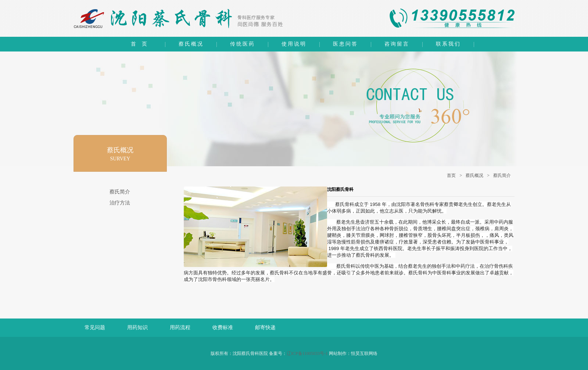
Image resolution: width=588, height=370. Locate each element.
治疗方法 (120, 203)
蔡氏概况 (191, 44)
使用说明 (294, 44)
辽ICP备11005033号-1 (307, 353)
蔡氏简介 (502, 175)
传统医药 (243, 44)
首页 (451, 175)
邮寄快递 (265, 328)
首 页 (139, 44)
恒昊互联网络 (364, 353)
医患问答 (345, 44)
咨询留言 (397, 44)
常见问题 (95, 328)
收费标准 (223, 328)
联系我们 (448, 44)
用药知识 (137, 328)
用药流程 (180, 328)
